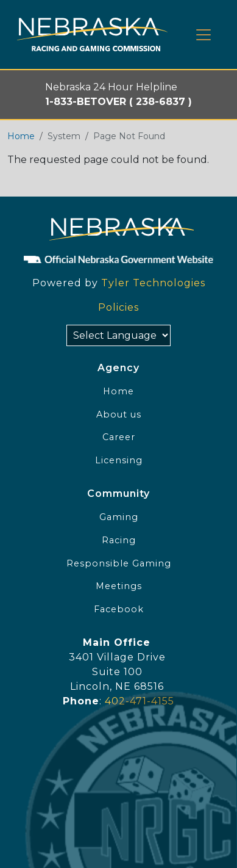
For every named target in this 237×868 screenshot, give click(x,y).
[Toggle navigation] (203, 35)
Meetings (119, 586)
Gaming (119, 517)
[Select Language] (118, 335)
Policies (118, 307)
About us (119, 414)
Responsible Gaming (119, 563)
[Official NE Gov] (118, 259)
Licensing (119, 460)
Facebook (119, 609)
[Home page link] (92, 34)
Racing (119, 540)
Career (119, 437)
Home (21, 136)
